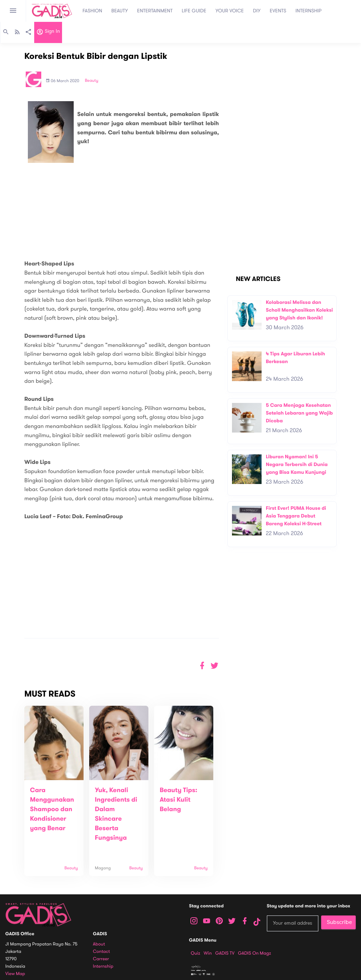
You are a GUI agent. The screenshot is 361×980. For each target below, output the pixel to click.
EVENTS (278, 11)
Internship (103, 966)
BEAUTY (120, 11)
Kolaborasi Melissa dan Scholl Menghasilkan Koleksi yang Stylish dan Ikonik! (299, 310)
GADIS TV (225, 953)
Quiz (195, 953)
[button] (215, 666)
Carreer (101, 959)
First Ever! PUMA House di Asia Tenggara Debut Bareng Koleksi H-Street (296, 516)
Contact (102, 952)
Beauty (92, 81)
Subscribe (339, 922)
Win (208, 953)
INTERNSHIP (308, 11)
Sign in (48, 33)
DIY (257, 11)
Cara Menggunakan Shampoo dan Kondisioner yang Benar (52, 809)
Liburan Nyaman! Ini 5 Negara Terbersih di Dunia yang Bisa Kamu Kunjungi (297, 464)
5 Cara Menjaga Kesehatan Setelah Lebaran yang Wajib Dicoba (299, 413)
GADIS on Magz (255, 953)
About (99, 944)
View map (15, 974)
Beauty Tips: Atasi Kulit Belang (179, 800)
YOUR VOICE (230, 11)
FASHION (92, 11)
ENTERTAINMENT (155, 11)
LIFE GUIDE (194, 11)
